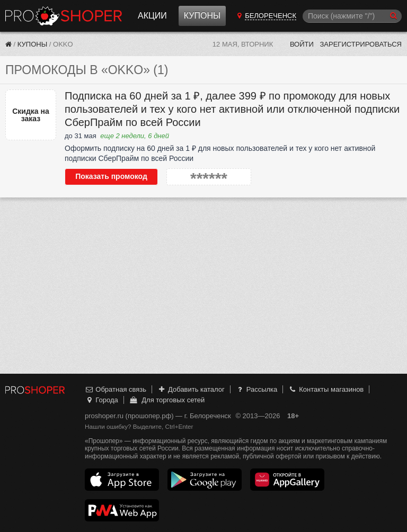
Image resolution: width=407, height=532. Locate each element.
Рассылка (256, 389)
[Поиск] (352, 16)
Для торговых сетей (167, 400)
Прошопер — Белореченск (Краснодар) (64, 16)
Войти (302, 44)
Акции (152, 16)
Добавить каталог (191, 389)
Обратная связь (116, 389)
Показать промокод (111, 176)
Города (101, 400)
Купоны (202, 16)
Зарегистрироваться (361, 44)
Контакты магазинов (326, 389)
